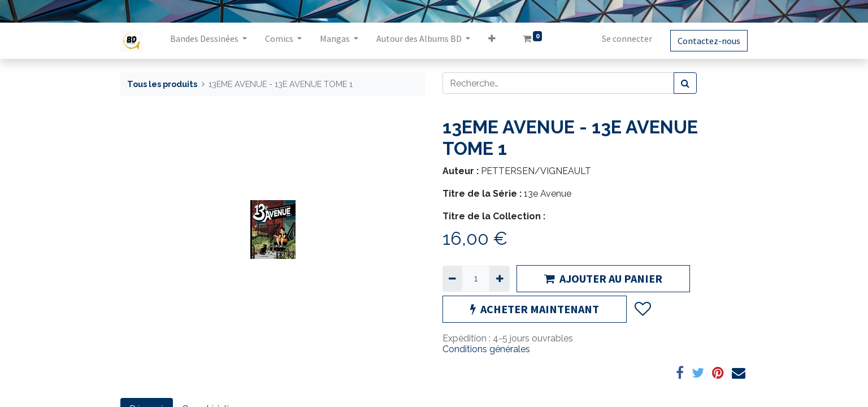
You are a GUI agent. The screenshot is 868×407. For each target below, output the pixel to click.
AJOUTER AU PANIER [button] (603, 278)
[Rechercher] (685, 83)
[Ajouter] (499, 279)
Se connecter (627, 38)
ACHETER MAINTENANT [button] (535, 309)
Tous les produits (162, 84)
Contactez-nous (709, 41)
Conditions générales (486, 349)
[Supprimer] (452, 279)
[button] (492, 41)
